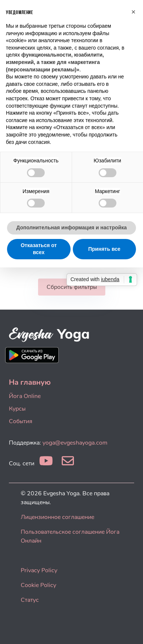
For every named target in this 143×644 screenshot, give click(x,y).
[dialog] (129, 629)
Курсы (17, 409)
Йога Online (25, 396)
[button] (133, 12)
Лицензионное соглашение (57, 517)
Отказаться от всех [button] (39, 249)
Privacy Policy (39, 570)
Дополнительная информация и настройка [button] (71, 227)
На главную (30, 382)
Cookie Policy (38, 585)
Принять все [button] (104, 249)
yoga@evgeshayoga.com (75, 443)
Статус (30, 600)
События (21, 421)
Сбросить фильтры (72, 287)
